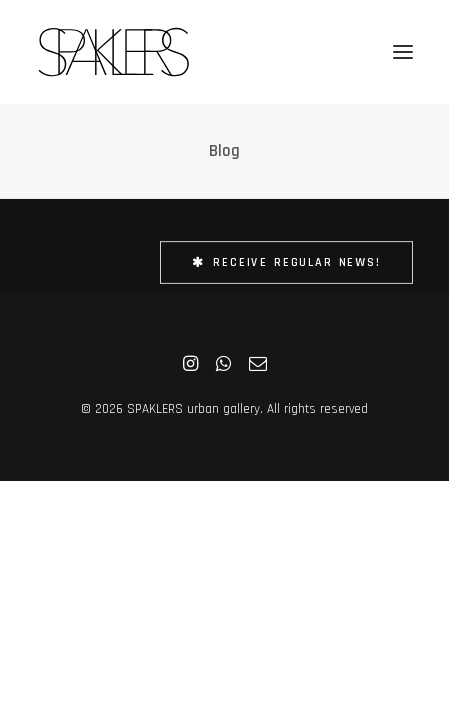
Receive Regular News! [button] (286, 262)
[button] (403, 52)
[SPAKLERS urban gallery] (113, 52)
